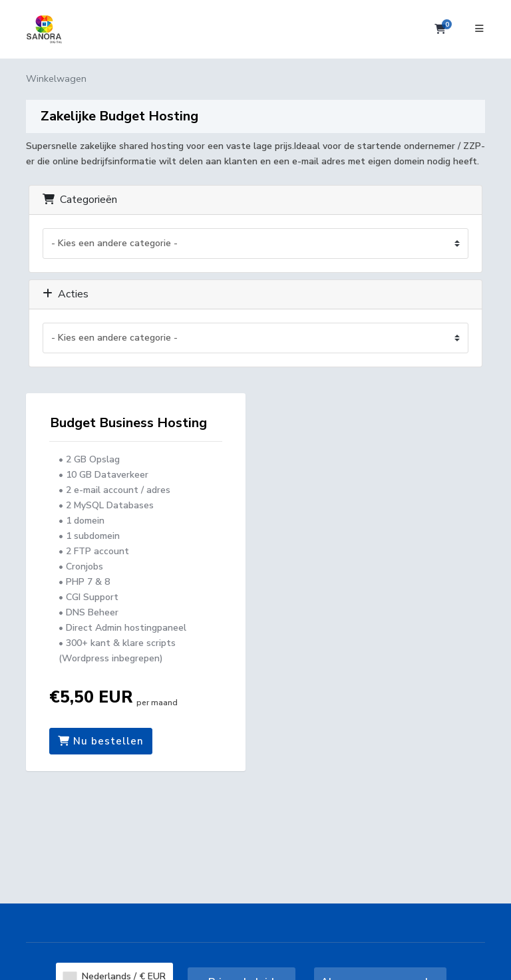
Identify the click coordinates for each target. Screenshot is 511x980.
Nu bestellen (101, 741)
